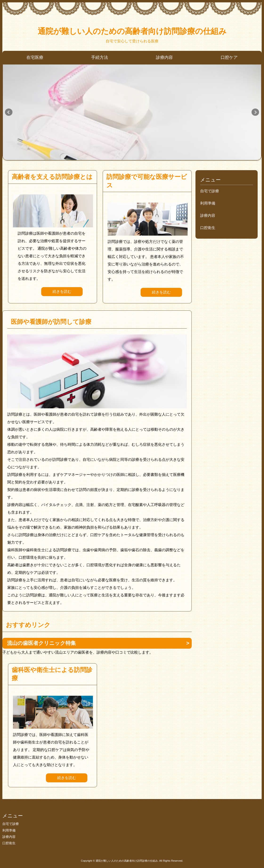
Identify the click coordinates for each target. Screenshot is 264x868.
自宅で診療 (210, 191)
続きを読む (62, 291)
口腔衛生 (208, 228)
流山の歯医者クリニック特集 (41, 643)
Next (255, 112)
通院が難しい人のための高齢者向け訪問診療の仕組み (132, 31)
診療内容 (164, 57)
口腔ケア (229, 57)
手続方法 (100, 57)
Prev (9, 112)
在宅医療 (35, 57)
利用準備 (208, 203)
